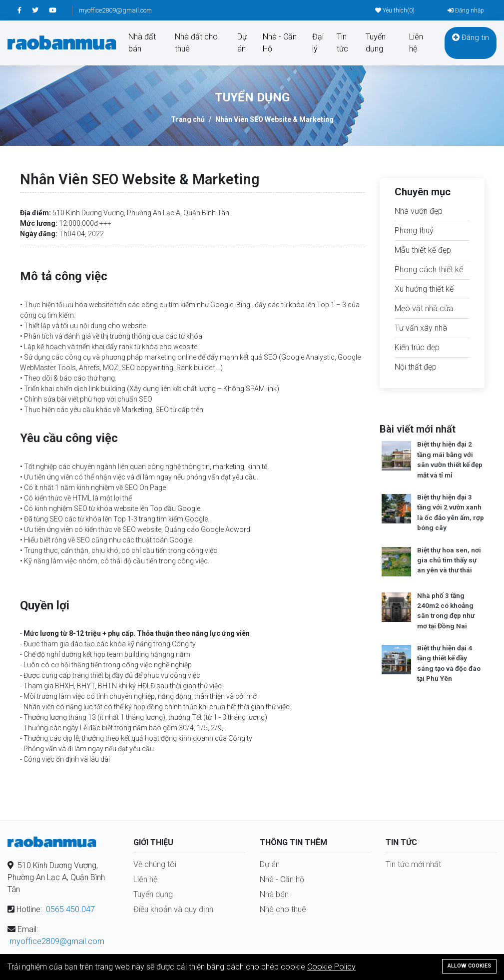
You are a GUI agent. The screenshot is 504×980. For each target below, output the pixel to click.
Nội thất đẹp (416, 367)
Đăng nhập (466, 10)
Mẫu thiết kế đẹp (423, 250)
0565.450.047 (70, 909)
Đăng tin (471, 37)
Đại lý (318, 43)
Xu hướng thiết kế (424, 289)
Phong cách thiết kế (429, 269)
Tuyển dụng (376, 43)
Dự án (242, 43)
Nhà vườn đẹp (419, 211)
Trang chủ (188, 119)
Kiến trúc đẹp (417, 347)
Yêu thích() (395, 10)
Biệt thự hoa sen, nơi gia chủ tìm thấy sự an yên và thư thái (449, 560)
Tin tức (342, 43)
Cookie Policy (331, 967)
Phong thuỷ (414, 231)
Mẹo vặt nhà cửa (424, 308)
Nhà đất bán (142, 43)
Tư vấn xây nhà (421, 328)
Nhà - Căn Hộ (280, 43)
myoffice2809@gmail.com (115, 10)
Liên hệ (416, 43)
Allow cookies (469, 966)
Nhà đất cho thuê (196, 43)
